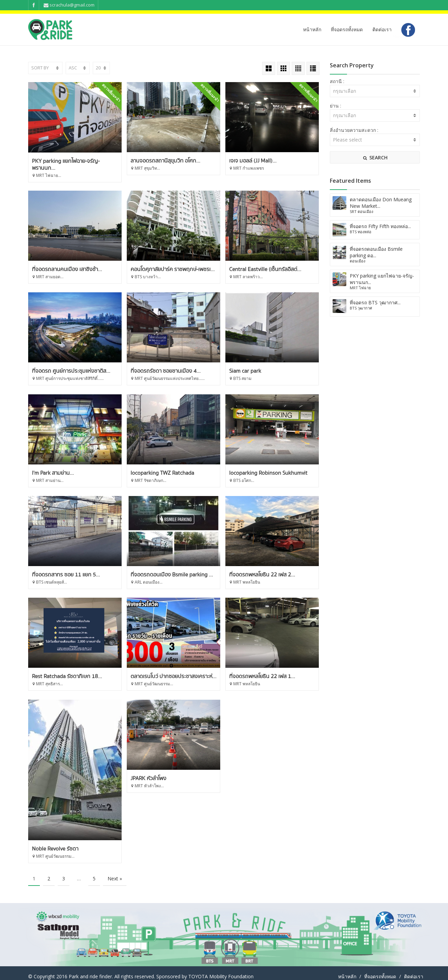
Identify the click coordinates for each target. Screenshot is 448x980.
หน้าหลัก (312, 29)
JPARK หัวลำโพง (247, 772)
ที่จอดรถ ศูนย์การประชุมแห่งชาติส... (170, 364)
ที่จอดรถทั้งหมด (347, 29)
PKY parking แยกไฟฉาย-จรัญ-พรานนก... (66, 165)
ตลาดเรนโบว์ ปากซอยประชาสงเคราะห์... (272, 670)
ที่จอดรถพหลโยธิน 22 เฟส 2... (65, 670)
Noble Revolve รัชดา (154, 842)
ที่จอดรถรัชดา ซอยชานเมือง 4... (265, 364)
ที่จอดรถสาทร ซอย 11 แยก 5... (165, 568)
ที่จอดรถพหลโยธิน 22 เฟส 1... (65, 772)
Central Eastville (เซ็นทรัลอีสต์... (68, 364)
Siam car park (48, 466)
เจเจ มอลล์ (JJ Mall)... (253, 161)
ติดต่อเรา (382, 29)
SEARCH (375, 157)
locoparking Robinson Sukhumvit (71, 568)
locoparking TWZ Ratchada (261, 466)
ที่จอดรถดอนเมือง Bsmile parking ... (271, 568)
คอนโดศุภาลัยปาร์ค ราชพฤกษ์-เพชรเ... (272, 263)
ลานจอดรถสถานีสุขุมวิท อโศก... (165, 161)
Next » (115, 872)
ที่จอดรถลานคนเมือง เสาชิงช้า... (166, 263)
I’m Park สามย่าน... (152, 466)
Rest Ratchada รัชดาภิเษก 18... (166, 670)
